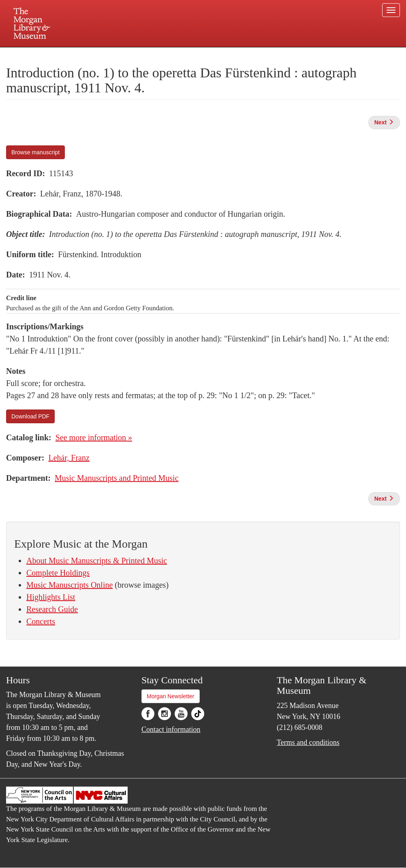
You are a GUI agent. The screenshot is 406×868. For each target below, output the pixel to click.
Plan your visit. (107, 54)
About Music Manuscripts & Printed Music (97, 561)
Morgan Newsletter (171, 696)
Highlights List (51, 597)
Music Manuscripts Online (69, 585)
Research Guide (52, 609)
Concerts (41, 621)
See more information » (94, 437)
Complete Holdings (58, 573)
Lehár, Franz (69, 458)
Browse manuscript (35, 152)
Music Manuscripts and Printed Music (117, 478)
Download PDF (30, 416)
